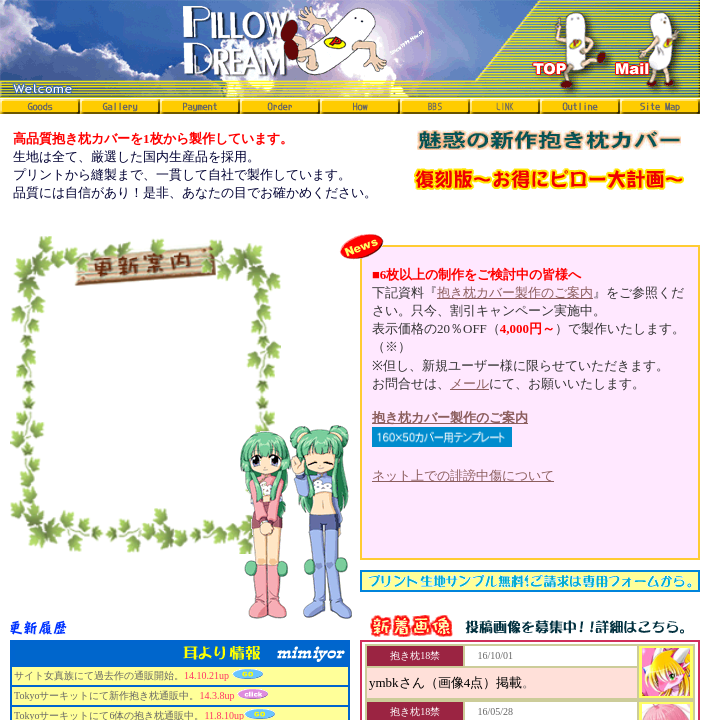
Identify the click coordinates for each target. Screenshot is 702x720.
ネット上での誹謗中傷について (463, 475)
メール (469, 383)
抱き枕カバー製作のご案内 (515, 292)
